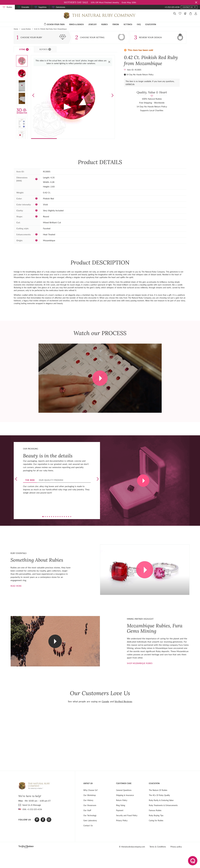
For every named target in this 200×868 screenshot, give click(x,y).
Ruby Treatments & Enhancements (163, 805)
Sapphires (42, 7)
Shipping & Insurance (125, 795)
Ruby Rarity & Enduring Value (161, 800)
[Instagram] (49, 820)
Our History (88, 800)
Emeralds (25, 7)
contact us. (130, 84)
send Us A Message (32, 805)
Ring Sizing (121, 805)
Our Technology (90, 815)
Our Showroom (90, 805)
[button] (112, 95)
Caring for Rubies (156, 820)
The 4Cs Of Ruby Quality (159, 795)
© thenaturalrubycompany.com (132, 847)
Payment (120, 810)
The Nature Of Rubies (158, 790)
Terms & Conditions (158, 847)
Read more (16, 586)
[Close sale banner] (196, 2)
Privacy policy (176, 847)
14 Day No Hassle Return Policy (140, 75)
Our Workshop (90, 795)
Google (105, 701)
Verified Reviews (123, 701)
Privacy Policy (122, 820)
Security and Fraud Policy (127, 815)
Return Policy (122, 800)
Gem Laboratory (90, 820)
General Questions (124, 790)
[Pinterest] (37, 820)
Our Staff (87, 810)
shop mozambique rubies (140, 663)
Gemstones (61, 7)
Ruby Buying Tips (156, 815)
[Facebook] (43, 820)
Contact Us (88, 826)
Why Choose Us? (91, 790)
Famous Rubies (155, 810)
